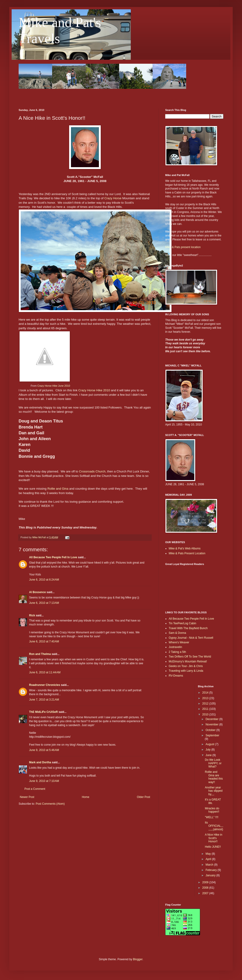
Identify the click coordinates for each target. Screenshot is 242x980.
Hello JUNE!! (213, 847)
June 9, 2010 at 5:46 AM (44, 750)
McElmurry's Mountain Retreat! (188, 661)
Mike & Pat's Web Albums (185, 548)
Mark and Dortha (40, 762)
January (211, 875)
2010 (206, 714)
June (209, 755)
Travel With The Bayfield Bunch (188, 628)
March (210, 865)
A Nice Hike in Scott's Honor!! (213, 838)
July (208, 750)
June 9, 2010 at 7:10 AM (44, 781)
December (212, 719)
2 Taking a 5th (177, 652)
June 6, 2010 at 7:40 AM (44, 641)
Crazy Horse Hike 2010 (94, 390)
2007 (206, 893)
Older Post (143, 797)
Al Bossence (37, 592)
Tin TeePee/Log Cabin (182, 623)
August (210, 744)
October (211, 730)
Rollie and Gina (58, 489)
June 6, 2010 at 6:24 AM (44, 580)
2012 (206, 704)
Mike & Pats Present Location (187, 553)
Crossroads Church (92, 471)
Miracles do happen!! (212, 810)
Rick (32, 615)
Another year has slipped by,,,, (214, 791)
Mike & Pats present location (183, 247)
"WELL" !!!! (212, 817)
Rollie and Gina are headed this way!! (214, 777)
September (212, 735)
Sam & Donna (177, 633)
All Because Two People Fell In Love (53, 557)
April (209, 859)
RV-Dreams (176, 676)
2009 (206, 882)
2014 (206, 693)
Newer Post (27, 797)
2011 (206, 709)
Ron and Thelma (40, 654)
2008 (206, 888)
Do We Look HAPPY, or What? (213, 763)
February (211, 870)
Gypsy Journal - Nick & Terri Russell (191, 638)
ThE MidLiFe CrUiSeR (43, 712)
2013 (206, 698)
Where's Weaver (179, 642)
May (208, 854)
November (212, 724)
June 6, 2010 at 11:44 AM (45, 672)
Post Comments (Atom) (50, 804)
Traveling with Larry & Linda (186, 671)
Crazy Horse (113, 198)
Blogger (138, 959)
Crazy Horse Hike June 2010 (54, 386)
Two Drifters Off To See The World (190, 657)
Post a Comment (35, 789)
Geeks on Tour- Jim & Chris (186, 666)
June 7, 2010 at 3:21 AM (44, 700)
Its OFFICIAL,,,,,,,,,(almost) (214, 826)
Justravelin (175, 647)
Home (86, 797)
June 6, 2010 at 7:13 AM (44, 603)
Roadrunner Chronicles (45, 685)
